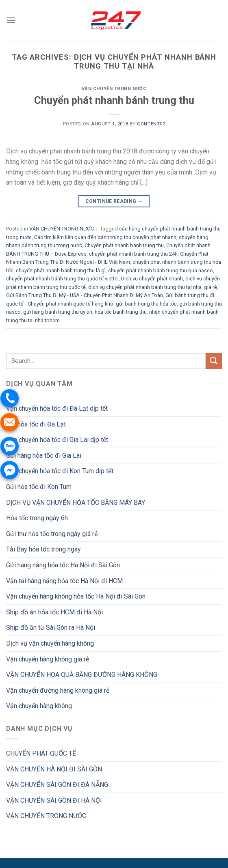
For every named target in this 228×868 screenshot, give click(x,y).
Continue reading (114, 201)
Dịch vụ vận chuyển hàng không (50, 643)
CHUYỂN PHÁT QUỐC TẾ (41, 753)
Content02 (151, 124)
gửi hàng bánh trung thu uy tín (58, 312)
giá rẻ (211, 287)
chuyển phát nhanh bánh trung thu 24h (133, 254)
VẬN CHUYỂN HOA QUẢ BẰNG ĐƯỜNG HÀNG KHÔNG (82, 675)
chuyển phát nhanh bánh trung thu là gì (61, 270)
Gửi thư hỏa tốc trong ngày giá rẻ (52, 534)
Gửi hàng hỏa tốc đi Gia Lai (44, 456)
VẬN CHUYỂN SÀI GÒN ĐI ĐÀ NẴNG (57, 785)
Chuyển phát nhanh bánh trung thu (114, 100)
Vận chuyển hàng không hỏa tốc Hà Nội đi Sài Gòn (76, 596)
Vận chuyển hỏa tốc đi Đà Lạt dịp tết (57, 408)
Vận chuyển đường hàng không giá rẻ (58, 690)
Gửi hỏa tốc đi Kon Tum (39, 487)
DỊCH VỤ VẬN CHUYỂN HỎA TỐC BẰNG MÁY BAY (76, 503)
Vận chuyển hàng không (39, 706)
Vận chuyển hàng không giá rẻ (48, 659)
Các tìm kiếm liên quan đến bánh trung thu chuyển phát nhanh (105, 237)
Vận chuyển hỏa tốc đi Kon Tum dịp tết (60, 471)
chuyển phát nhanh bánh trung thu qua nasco (161, 270)
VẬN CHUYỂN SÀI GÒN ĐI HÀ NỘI (54, 800)
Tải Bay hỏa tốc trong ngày (43, 549)
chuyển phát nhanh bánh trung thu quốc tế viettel (62, 279)
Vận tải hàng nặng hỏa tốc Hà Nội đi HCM (64, 581)
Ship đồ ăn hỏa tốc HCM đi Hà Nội (54, 612)
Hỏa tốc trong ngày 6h (37, 518)
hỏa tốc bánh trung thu (121, 312)
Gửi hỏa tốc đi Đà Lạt (36, 424)
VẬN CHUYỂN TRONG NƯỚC (114, 89)
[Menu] (11, 20)
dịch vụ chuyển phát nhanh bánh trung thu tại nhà (145, 287)
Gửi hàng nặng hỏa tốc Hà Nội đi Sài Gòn (63, 565)
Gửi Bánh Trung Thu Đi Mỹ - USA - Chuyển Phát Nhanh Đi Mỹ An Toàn (85, 295)
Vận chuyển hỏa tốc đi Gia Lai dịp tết (57, 440)
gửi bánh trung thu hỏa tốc (146, 304)
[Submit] (214, 361)
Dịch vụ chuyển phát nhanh (152, 279)
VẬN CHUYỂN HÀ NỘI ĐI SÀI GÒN (54, 769)
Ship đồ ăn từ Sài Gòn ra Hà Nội (51, 628)
